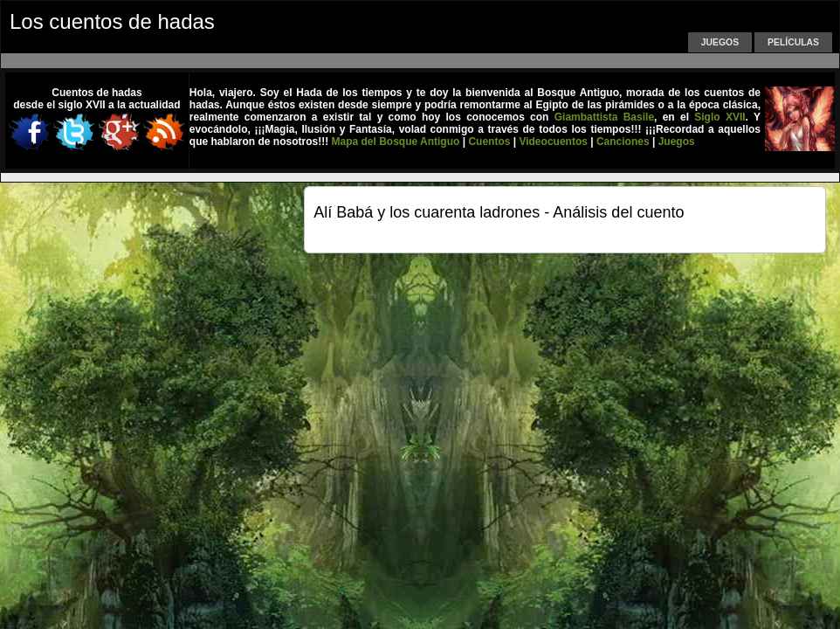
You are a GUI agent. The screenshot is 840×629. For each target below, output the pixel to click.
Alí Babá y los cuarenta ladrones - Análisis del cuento (499, 212)
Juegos (720, 42)
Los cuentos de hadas (112, 21)
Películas (793, 42)
